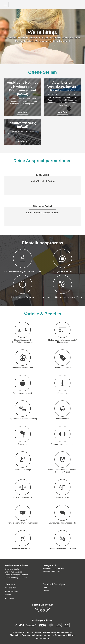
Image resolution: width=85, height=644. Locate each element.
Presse (46, 591)
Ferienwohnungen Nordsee (16, 575)
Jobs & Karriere (11, 591)
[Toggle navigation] (5, 4)
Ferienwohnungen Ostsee (16, 578)
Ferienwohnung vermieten (54, 568)
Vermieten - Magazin (52, 571)
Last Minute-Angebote (14, 572)
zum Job (23, 112)
